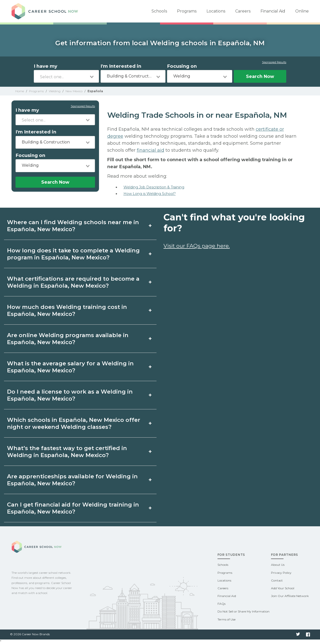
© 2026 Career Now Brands (30, 634)
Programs (187, 11)
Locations (216, 11)
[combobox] (66, 76)
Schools (159, 11)
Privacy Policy (281, 573)
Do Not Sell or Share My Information (243, 611)
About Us (278, 565)
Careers (243, 11)
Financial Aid (273, 11)
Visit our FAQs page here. (197, 246)
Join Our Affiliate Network (290, 596)
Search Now (260, 76)
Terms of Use (226, 619)
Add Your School (283, 588)
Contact (277, 580)
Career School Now (46, 11)
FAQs (221, 604)
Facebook (308, 635)
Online (302, 11)
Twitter (298, 635)
